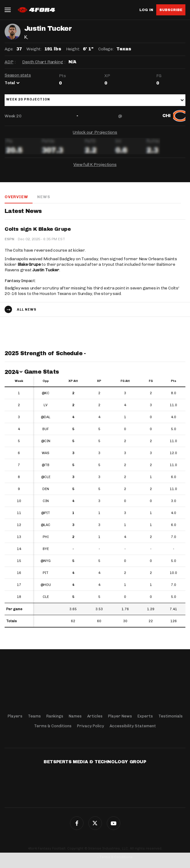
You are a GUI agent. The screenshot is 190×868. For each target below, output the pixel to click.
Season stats (18, 75)
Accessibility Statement (133, 726)
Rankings (55, 716)
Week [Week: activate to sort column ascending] (19, 381)
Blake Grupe (29, 264)
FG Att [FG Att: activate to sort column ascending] (125, 381)
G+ (114, 823)
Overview (16, 197)
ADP (9, 62)
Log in (146, 10)
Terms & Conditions (53, 726)
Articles (95, 716)
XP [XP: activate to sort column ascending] (99, 381)
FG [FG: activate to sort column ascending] (151, 381)
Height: (73, 49)
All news (27, 310)
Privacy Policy (91, 726)
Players (15, 716)
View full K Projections (95, 165)
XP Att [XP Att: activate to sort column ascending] (73, 381)
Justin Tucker (46, 270)
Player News (120, 716)
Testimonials (171, 716)
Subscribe (171, 10)
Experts (145, 716)
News (44, 197)
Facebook (77, 823)
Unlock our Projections (95, 132)
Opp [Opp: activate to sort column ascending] (46, 381)
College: (106, 49)
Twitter (95, 823)
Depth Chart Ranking (43, 62)
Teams (34, 716)
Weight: (34, 49)
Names (75, 716)
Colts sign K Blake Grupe (38, 229)
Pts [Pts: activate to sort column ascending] (174, 381)
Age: (9, 49)
